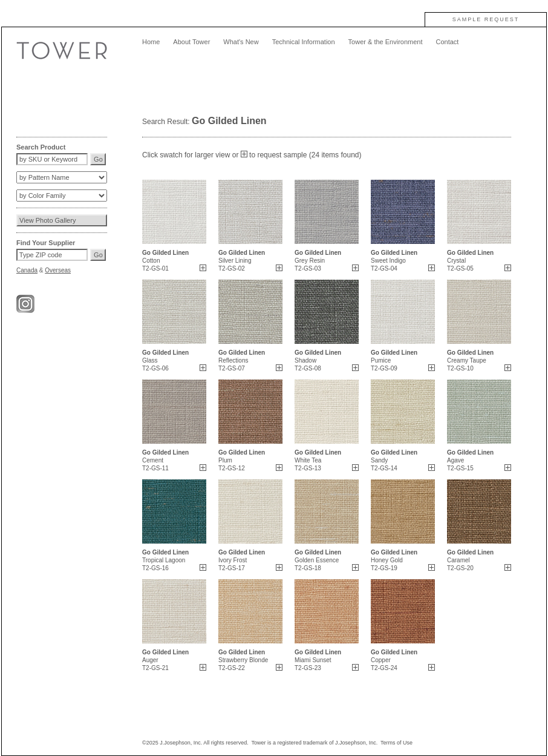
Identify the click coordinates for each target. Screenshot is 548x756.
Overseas (58, 270)
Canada (27, 270)
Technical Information (304, 42)
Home (151, 42)
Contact (447, 42)
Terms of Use (396, 743)
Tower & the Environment (386, 42)
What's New (241, 42)
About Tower (191, 42)
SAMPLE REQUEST (486, 19)
